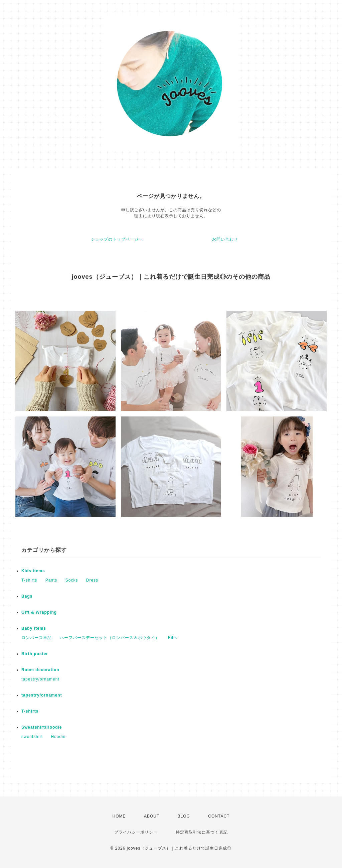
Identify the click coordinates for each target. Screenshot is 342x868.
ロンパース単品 (37, 638)
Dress (92, 580)
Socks (72, 580)
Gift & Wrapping (39, 612)
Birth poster (35, 654)
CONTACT (219, 816)
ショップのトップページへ (117, 239)
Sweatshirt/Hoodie (42, 727)
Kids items (33, 571)
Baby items (34, 628)
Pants (51, 580)
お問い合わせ (225, 239)
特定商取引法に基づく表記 (202, 832)
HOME (119, 816)
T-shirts (29, 580)
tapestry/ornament (40, 679)
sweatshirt (32, 737)
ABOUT (152, 816)
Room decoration (40, 670)
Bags (27, 596)
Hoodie (58, 737)
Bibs (173, 638)
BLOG (184, 816)
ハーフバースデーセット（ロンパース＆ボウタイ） (110, 638)
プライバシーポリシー (136, 832)
